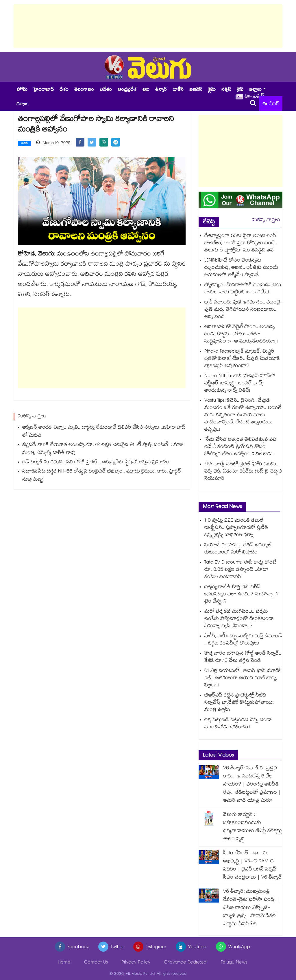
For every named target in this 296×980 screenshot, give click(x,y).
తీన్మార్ (161, 90)
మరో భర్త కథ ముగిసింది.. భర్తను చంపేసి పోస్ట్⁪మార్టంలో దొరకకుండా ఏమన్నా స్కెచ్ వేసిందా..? (239, 619)
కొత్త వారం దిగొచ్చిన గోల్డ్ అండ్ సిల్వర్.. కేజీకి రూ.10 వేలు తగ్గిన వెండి (243, 657)
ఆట (146, 90)
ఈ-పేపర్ (271, 104)
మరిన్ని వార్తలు (266, 220)
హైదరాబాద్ (44, 90)
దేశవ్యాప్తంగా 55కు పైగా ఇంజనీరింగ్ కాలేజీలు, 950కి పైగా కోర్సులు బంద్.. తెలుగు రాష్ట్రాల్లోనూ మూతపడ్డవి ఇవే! (241, 243)
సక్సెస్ (226, 90)
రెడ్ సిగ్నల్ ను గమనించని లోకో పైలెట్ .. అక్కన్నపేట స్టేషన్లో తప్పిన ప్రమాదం (96, 463)
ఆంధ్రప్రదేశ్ (127, 90)
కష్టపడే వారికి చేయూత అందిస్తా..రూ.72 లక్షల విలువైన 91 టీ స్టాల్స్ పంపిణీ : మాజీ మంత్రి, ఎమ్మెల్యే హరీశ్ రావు (103, 449)
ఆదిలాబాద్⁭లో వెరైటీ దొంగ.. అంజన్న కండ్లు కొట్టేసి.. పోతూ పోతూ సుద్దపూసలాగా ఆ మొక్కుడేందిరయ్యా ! (241, 335)
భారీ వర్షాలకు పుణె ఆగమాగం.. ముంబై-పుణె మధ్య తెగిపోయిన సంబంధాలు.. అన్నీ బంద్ (243, 310)
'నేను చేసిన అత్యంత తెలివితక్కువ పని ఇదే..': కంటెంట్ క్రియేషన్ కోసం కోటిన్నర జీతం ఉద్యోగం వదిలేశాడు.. (240, 447)
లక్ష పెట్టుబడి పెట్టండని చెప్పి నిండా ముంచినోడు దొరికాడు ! (238, 724)
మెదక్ (24, 144)
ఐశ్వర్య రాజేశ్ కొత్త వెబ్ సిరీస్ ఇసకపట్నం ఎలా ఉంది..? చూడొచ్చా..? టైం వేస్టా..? (242, 595)
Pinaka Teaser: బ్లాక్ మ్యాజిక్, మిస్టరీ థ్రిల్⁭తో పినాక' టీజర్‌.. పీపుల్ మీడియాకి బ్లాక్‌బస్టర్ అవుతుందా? (242, 359)
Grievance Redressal (186, 963)
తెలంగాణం (84, 90)
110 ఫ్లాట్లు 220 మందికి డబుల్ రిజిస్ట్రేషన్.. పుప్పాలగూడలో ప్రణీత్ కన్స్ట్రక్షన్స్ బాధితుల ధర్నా (236, 528)
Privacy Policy (136, 963)
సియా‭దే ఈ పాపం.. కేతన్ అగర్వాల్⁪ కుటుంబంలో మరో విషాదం (238, 549)
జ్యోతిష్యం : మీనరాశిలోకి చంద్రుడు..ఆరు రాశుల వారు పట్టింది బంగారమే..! (243, 289)
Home (64, 963)
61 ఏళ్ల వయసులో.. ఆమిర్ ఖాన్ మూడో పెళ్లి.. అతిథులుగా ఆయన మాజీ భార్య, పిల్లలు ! (243, 678)
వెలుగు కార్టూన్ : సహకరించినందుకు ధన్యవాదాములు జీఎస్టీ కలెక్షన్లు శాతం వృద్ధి (252, 827)
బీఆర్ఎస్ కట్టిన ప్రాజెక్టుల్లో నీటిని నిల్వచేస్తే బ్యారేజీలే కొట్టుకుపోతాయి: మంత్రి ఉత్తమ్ (239, 703)
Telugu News (234, 963)
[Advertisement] (148, 26)
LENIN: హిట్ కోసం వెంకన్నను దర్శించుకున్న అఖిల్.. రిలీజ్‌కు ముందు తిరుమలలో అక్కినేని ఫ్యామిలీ (241, 268)
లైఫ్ (240, 90)
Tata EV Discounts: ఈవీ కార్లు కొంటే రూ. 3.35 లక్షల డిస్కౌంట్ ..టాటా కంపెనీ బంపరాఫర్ (240, 570)
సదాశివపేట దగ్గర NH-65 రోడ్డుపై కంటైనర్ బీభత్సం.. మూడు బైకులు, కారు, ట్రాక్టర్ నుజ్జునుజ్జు (102, 476)
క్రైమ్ (212, 90)
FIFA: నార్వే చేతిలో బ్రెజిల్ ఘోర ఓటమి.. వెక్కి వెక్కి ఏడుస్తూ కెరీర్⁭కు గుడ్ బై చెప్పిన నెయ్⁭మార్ (243, 472)
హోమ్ (22, 90)
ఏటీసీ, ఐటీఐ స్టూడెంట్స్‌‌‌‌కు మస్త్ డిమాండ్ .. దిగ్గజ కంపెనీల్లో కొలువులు (243, 640)
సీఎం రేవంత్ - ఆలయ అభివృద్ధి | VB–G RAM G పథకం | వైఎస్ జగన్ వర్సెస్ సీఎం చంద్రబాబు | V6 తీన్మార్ (252, 866)
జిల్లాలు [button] (255, 90)
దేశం (64, 90)
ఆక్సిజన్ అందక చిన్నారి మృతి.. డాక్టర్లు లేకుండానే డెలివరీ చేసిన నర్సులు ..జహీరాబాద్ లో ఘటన (104, 432)
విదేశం (106, 90)
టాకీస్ (178, 90)
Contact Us (96, 963)
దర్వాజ (22, 104)
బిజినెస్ (196, 90)
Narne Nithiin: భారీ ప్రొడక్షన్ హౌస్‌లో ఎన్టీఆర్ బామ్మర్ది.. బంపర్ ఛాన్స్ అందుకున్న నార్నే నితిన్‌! (240, 384)
